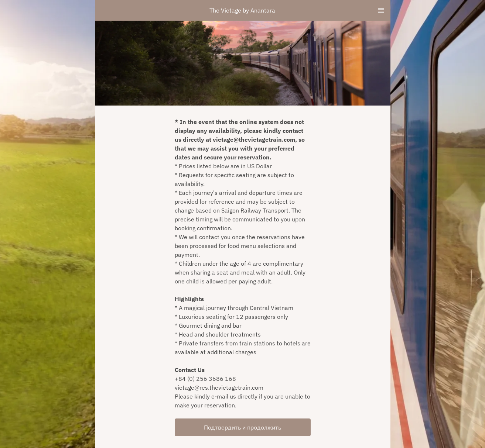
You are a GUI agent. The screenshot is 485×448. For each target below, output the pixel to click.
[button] (243, 427)
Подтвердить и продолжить (243, 427)
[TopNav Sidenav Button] (381, 10)
